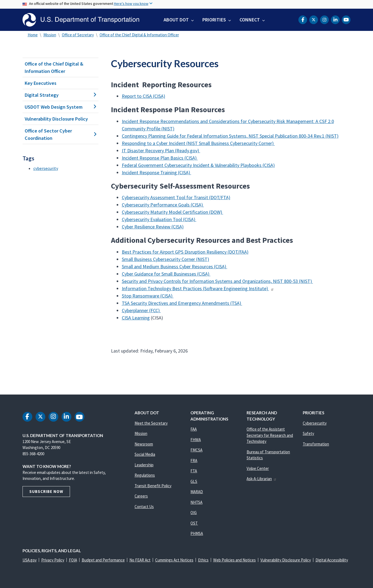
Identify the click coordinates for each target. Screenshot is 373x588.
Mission (50, 35)
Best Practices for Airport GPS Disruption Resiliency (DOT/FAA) (185, 252)
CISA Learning (136, 318)
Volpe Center (258, 468)
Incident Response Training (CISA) (157, 172)
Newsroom (144, 444)
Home (33, 35)
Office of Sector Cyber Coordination (60, 134)
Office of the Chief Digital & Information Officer (139, 35)
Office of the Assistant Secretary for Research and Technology (270, 435)
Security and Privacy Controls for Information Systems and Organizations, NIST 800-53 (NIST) (217, 281)
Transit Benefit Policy (153, 486)
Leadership (144, 465)
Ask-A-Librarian (262, 479)
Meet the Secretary (151, 423)
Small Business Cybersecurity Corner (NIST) (165, 259)
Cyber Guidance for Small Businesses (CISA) (166, 274)
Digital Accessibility (332, 560)
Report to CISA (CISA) (144, 96)
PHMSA (197, 533)
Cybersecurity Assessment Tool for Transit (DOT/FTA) (176, 197)
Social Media (145, 454)
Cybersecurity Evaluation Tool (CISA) (159, 219)
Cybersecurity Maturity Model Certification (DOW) (173, 212)
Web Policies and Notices (235, 560)
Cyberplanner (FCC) (141, 310)
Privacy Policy (53, 560)
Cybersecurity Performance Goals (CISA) (163, 205)
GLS (194, 481)
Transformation (316, 444)
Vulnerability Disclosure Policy (56, 119)
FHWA (196, 440)
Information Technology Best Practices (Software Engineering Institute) (198, 288)
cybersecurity (46, 168)
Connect (250, 20)
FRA (194, 461)
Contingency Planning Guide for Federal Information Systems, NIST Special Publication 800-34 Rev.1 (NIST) (230, 136)
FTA (194, 471)
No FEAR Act (140, 560)
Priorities (214, 20)
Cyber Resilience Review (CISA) (153, 227)
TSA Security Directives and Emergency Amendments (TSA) (182, 303)
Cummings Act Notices (174, 560)
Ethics (203, 560)
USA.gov (30, 560)
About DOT (176, 20)
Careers (141, 496)
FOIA (73, 560)
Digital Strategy (60, 95)
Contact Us (144, 507)
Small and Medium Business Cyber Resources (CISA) (175, 266)
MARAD (197, 492)
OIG (194, 513)
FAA (194, 429)
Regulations (145, 475)
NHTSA (196, 502)
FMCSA (196, 450)
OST (194, 523)
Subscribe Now (46, 491)
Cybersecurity (315, 423)
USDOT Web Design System (60, 107)
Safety (308, 433)
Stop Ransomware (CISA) (148, 296)
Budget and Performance (103, 560)
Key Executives (41, 83)
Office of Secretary (78, 35)
